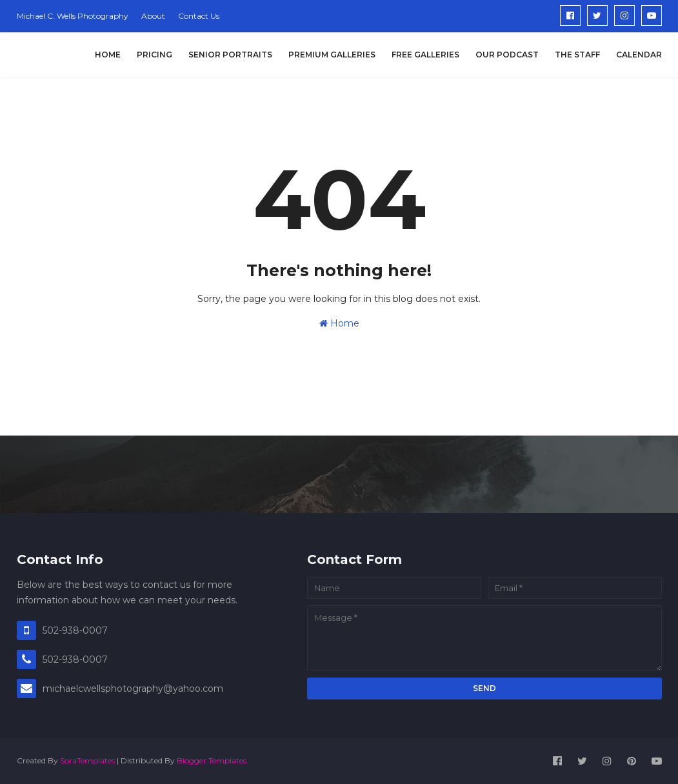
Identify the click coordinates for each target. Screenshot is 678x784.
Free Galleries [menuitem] (425, 55)
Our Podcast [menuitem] (507, 55)
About (153, 16)
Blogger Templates (212, 760)
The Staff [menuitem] (577, 55)
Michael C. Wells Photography (73, 16)
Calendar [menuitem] (639, 55)
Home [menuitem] (108, 55)
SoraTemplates (87, 760)
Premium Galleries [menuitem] (332, 55)
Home (339, 323)
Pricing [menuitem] (155, 55)
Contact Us (199, 16)
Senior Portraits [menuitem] (230, 55)
